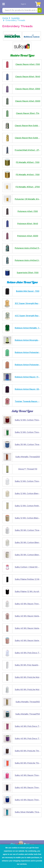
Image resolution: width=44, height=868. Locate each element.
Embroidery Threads (15, 2)
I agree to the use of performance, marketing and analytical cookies (21, 852)
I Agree (23, 863)
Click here (12, 859)
